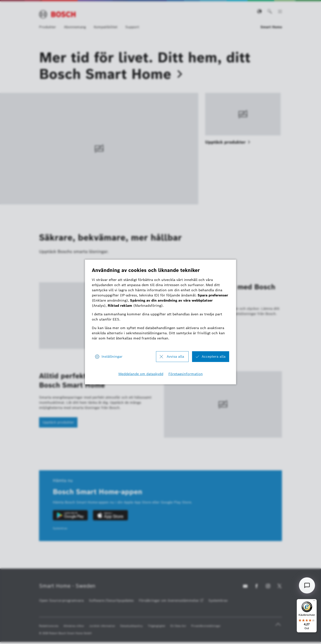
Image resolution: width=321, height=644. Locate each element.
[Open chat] (307, 585)
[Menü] (314, 602)
